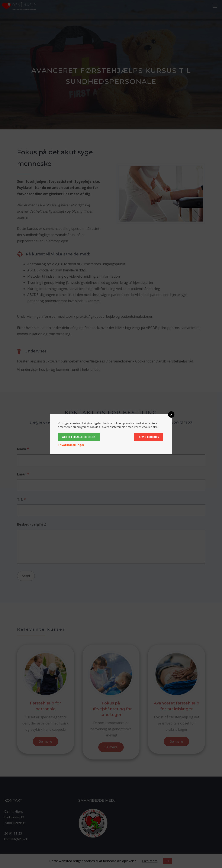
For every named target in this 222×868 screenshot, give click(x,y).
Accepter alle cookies (79, 437)
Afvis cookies (149, 437)
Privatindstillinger (71, 445)
